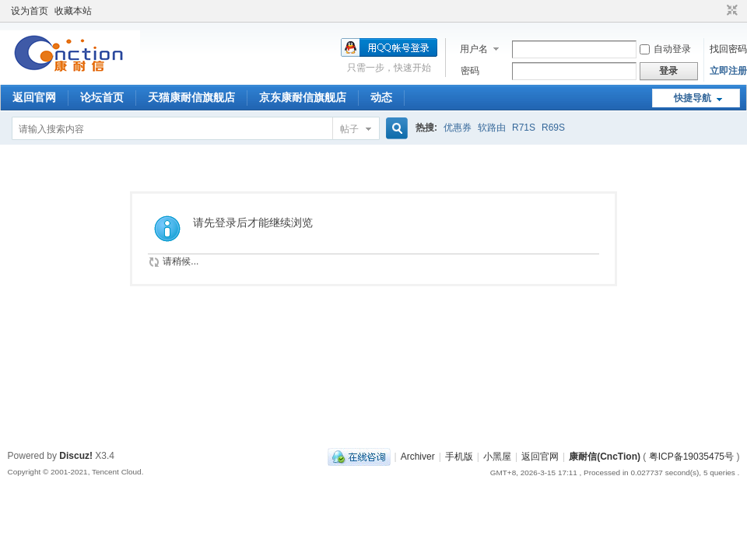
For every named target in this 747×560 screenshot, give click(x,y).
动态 (381, 97)
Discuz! (76, 456)
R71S (524, 128)
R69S (553, 128)
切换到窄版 (730, 11)
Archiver (418, 457)
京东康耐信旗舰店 (303, 97)
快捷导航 (693, 98)
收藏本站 (73, 11)
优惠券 (458, 128)
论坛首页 (102, 97)
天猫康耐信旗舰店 (191, 97)
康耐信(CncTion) (605, 457)
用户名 (474, 49)
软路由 (492, 128)
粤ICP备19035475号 (691, 457)
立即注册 (728, 71)
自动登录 (665, 49)
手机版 (459, 457)
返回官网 (34, 97)
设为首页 (30, 11)
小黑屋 (497, 457)
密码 (470, 71)
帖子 (349, 129)
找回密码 (728, 49)
